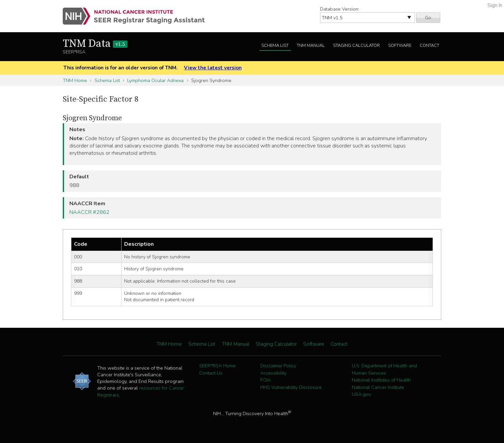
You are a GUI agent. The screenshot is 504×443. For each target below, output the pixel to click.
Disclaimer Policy (278, 366)
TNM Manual (311, 45)
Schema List (275, 45)
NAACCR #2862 (89, 212)
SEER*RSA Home (217, 366)
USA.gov (361, 394)
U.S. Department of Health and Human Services (384, 369)
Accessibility (273, 373)
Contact (429, 45)
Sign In (495, 5)
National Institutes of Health (381, 380)
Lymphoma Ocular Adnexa (155, 80)
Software (400, 45)
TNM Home (75, 80)
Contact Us (211, 373)
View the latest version (213, 68)
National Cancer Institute (378, 387)
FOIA (266, 380)
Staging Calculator (356, 45)
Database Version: (340, 9)
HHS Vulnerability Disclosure (291, 387)
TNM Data (95, 44)
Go (428, 18)
